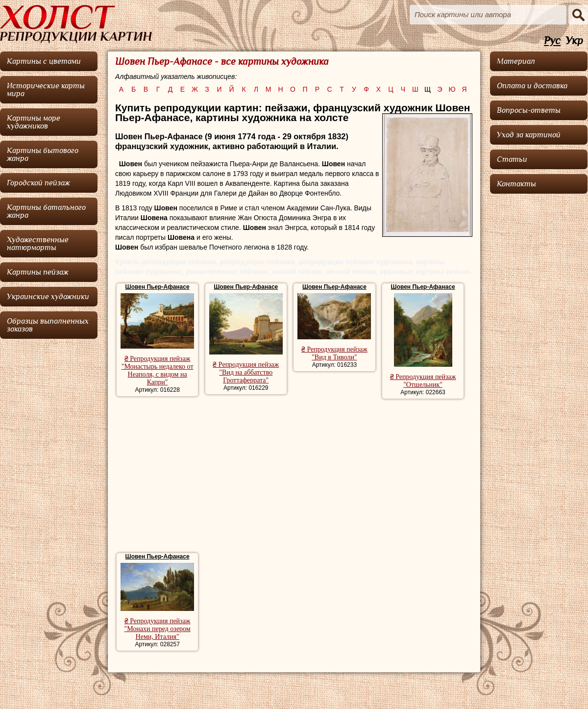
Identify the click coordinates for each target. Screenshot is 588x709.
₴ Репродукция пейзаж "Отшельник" (423, 381)
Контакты (516, 184)
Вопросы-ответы (529, 110)
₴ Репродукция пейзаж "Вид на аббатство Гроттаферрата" (246, 372)
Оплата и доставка (532, 86)
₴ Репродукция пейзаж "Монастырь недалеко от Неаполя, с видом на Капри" (158, 370)
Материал (516, 61)
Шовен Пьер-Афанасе (158, 287)
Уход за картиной (529, 135)
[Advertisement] (294, 477)
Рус (552, 41)
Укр (574, 41)
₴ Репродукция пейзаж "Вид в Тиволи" (334, 353)
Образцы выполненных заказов (48, 325)
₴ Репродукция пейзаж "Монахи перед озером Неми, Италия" (157, 629)
